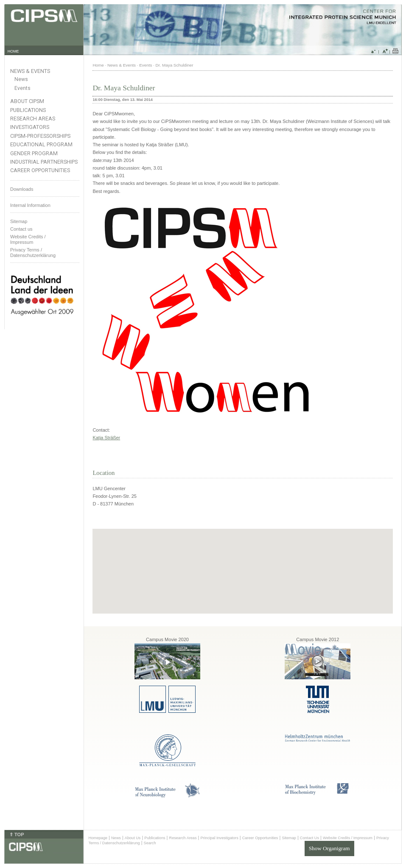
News (21, 79)
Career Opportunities (40, 170)
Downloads (22, 189)
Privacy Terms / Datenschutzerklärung (33, 253)
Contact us (21, 229)
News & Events (30, 71)
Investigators (30, 127)
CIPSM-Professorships (40, 136)
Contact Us (309, 838)
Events (22, 88)
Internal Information (30, 205)
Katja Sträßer (106, 438)
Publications (28, 110)
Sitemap (19, 221)
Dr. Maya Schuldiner (175, 65)
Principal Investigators (219, 838)
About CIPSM (27, 101)
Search (150, 843)
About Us (133, 838)
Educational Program (41, 144)
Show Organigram (329, 848)
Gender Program (34, 153)
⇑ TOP (17, 835)
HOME (13, 51)
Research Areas (33, 119)
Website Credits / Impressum (348, 838)
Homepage (98, 838)
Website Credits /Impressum (28, 239)
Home (98, 65)
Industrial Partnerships (44, 162)
